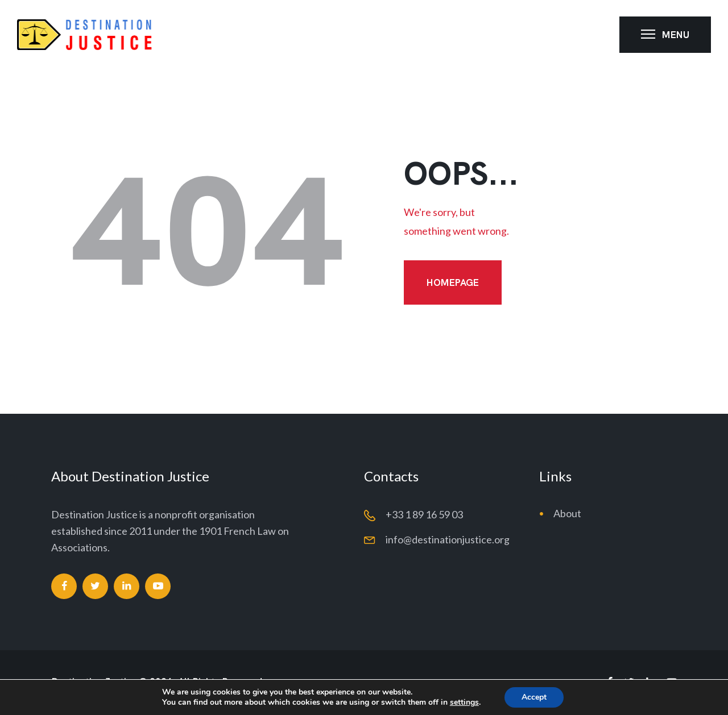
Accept (534, 697)
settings (464, 702)
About (567, 513)
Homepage (453, 282)
